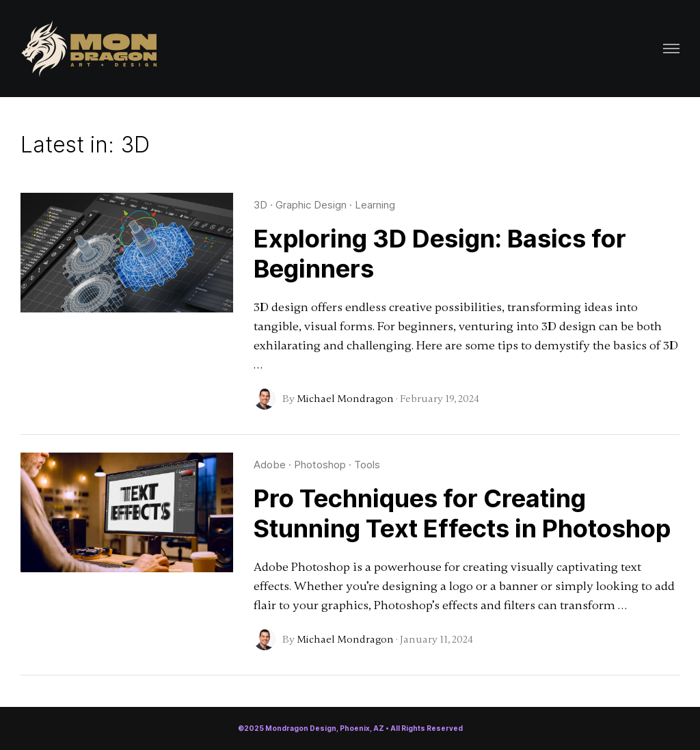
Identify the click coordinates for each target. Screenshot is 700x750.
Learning (375, 205)
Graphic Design (311, 205)
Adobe (270, 465)
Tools (367, 465)
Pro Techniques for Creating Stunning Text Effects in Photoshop (462, 513)
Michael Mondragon (345, 399)
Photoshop (320, 465)
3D (260, 205)
